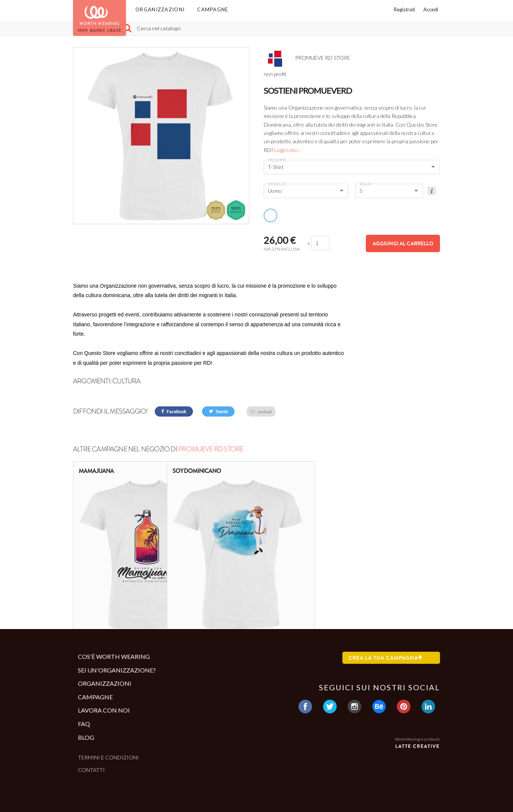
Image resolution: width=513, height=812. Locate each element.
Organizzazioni (160, 9)
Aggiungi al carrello (403, 243)
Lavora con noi (104, 710)
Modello (277, 184)
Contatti (91, 770)
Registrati (404, 9)
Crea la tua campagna (386, 658)
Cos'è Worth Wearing (114, 656)
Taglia (365, 184)
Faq (84, 724)
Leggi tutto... (288, 150)
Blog (86, 737)
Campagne (213, 9)
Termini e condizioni (108, 757)
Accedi (431, 9)
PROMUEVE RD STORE (211, 449)
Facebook (174, 411)
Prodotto (277, 160)
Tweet (218, 411)
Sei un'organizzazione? (117, 670)
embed (261, 411)
